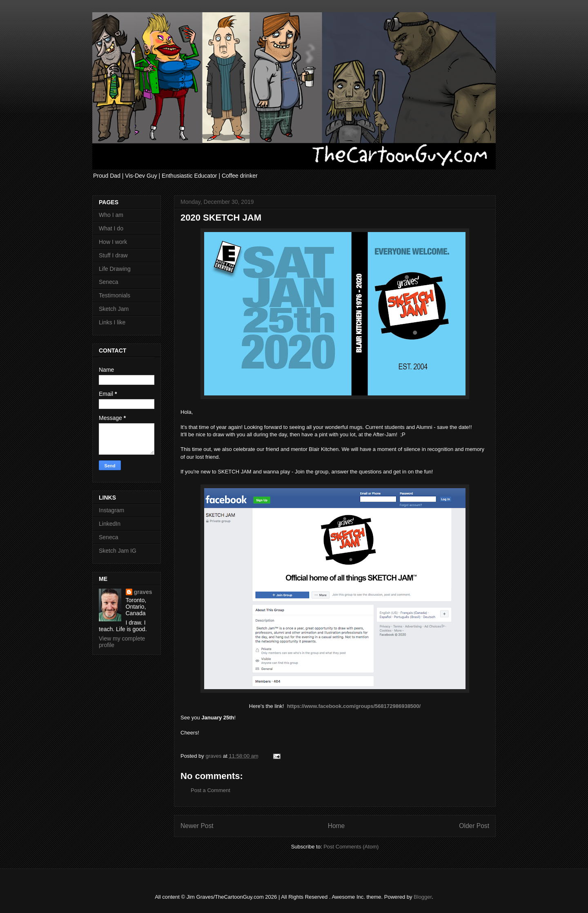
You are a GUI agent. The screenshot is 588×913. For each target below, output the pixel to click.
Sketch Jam (114, 309)
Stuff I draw (113, 255)
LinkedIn (110, 524)
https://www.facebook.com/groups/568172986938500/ (354, 706)
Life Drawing (115, 269)
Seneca (108, 282)
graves (143, 592)
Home (336, 826)
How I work (113, 242)
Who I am (111, 215)
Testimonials (115, 295)
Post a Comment (210, 790)
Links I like (112, 322)
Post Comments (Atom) (351, 847)
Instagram (111, 510)
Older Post (474, 826)
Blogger (423, 897)
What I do (111, 228)
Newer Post (197, 826)
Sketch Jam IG (118, 551)
